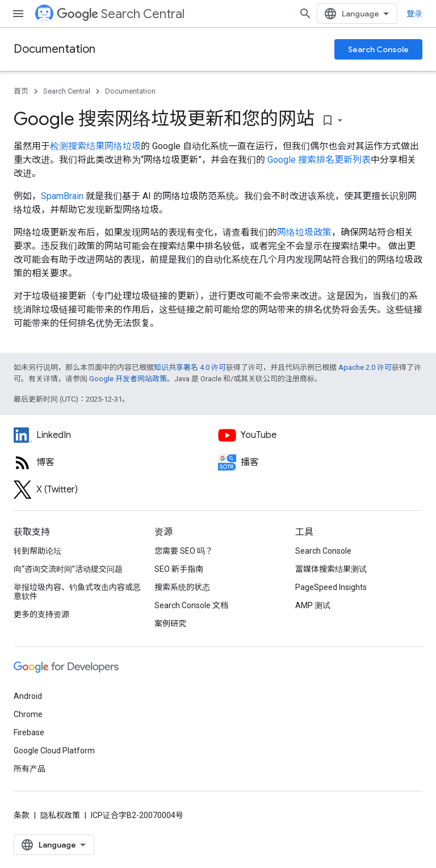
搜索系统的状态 (182, 587)
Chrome (28, 714)
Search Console (378, 49)
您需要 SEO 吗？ (184, 551)
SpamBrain (62, 196)
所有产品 (30, 769)
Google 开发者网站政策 (128, 379)
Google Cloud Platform (54, 751)
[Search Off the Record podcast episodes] (320, 462)
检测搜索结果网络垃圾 (95, 146)
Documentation (54, 49)
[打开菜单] (18, 14)
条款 (22, 815)
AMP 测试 (313, 605)
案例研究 (170, 623)
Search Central (121, 14)
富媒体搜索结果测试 (331, 569)
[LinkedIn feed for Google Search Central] (116, 435)
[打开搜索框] (305, 14)
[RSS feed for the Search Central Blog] (116, 462)
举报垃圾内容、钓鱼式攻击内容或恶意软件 (77, 592)
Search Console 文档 (191, 605)
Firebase (29, 732)
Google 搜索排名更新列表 (319, 160)
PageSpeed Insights (331, 587)
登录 (414, 14)
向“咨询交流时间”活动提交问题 (68, 569)
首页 (21, 91)
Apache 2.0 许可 (365, 367)
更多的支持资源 (41, 614)
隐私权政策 (60, 815)
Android (28, 696)
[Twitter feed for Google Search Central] (116, 490)
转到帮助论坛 (37, 551)
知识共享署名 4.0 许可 (190, 367)
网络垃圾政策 (304, 232)
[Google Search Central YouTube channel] (320, 435)
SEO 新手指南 (179, 569)
